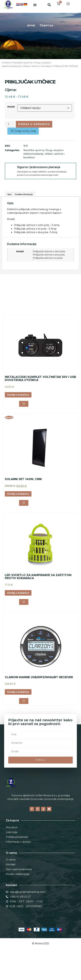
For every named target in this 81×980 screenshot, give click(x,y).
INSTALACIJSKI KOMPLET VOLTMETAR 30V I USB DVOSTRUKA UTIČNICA (40, 399)
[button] (35, 5)
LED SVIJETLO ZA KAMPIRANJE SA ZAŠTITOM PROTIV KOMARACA (38, 597)
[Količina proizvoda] (10, 124)
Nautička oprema (23, 63)
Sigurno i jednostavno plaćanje (39, 167)
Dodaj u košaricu (34, 124)
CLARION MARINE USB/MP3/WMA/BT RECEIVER (39, 697)
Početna (6, 63)
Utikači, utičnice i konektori (38, 66)
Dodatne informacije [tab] (24, 214)
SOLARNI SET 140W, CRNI (23, 499)
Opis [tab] (9, 214)
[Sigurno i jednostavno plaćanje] (11, 169)
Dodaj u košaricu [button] (18, 415)
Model (11, 107)
